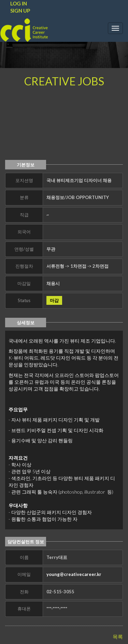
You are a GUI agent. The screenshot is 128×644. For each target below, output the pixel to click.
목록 (118, 637)
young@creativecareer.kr (74, 574)
